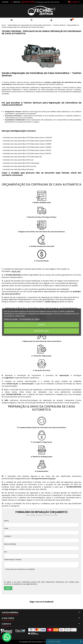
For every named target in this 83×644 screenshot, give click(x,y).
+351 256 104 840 (28, 2)
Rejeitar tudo (42, 331)
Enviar (8, 588)
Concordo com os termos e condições (20, 569)
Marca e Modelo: (10, 544)
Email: (6, 528)
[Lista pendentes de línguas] (74, 2)
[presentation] (21, 576)
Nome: (6, 521)
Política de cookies (11, 319)
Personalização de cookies (29, 319)
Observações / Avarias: (13, 560)
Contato (5, 2)
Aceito (41, 325)
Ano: (6, 552)
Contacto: (8, 536)
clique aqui (16, 271)
